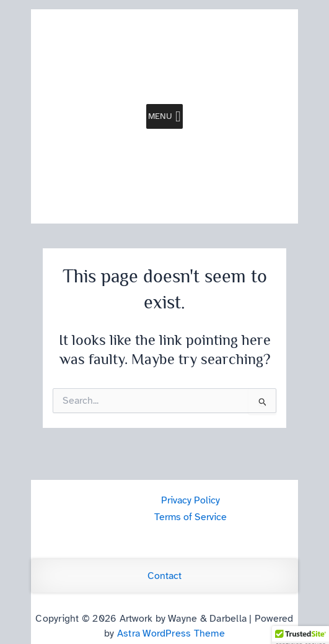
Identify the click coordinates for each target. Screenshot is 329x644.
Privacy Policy (191, 500)
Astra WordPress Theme (171, 633)
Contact (164, 576)
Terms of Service (191, 517)
